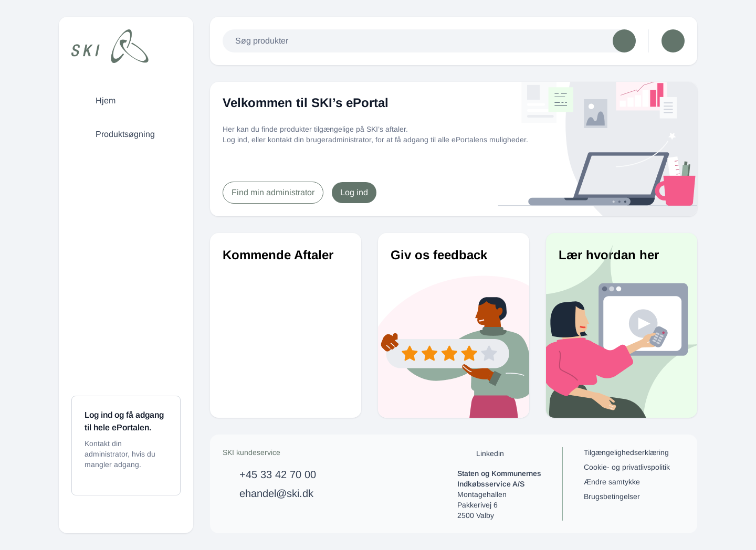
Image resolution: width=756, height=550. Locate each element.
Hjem (96, 101)
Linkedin (481, 453)
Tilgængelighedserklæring (626, 452)
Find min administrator (273, 192)
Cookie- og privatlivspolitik (627, 467)
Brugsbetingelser (612, 496)
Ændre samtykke (612, 482)
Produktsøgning (116, 134)
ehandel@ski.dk (276, 493)
